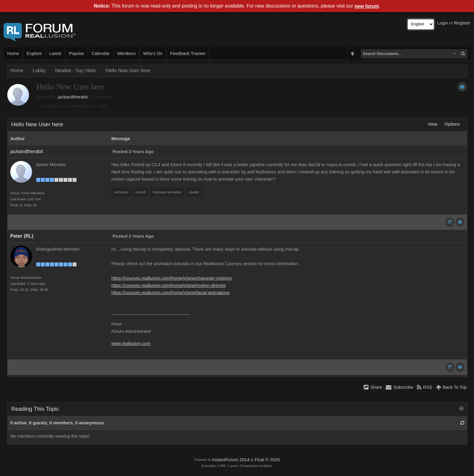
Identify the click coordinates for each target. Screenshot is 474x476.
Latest (55, 53)
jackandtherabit (73, 97)
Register (462, 23)
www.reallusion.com (131, 343)
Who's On (153, 53)
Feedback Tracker (188, 53)
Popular (77, 53)
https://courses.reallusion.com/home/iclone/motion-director (169, 285)
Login (443, 23)
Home (13, 53)
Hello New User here (128, 71)
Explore (34, 53)
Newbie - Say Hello (76, 71)
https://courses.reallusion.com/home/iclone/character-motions (171, 278)
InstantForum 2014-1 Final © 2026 (246, 460)
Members (127, 53)
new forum (367, 6)
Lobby (39, 71)
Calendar (101, 53)
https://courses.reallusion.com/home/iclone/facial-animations (170, 293)
